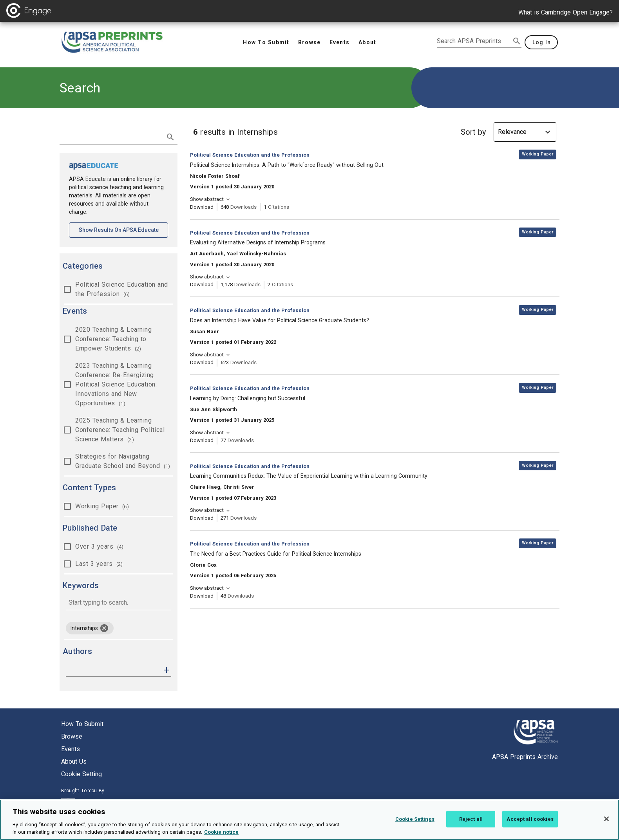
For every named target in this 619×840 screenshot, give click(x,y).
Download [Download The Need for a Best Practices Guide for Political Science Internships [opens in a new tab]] (202, 596)
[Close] (606, 826)
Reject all (471, 826)
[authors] (113, 670)
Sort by (473, 132)
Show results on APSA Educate (124, 229)
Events (71, 749)
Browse (72, 736)
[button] (167, 669)
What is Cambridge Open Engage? (566, 12)
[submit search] (517, 41)
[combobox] (119, 603)
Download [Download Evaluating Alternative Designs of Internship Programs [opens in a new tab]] (202, 285)
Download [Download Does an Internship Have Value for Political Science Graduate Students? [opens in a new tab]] (202, 362)
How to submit (82, 724)
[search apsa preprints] (474, 41)
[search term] (111, 136)
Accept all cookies (530, 826)
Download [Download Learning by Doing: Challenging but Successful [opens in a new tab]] (202, 440)
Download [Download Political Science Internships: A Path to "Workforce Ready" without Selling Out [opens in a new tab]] (202, 207)
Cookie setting (81, 774)
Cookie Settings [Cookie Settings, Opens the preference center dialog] (415, 826)
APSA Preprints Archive (525, 757)
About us (74, 761)
